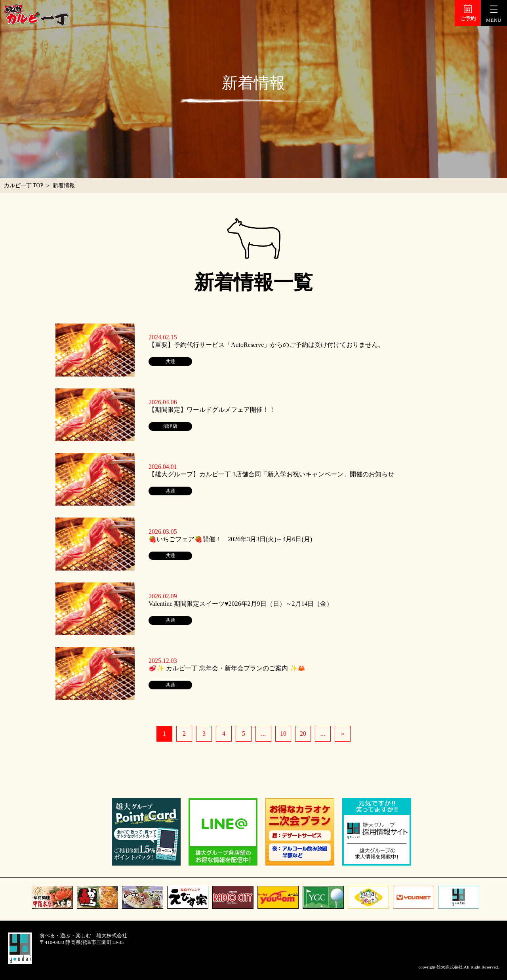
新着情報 (64, 186)
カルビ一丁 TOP (24, 186)
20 (303, 734)
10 (283, 734)
